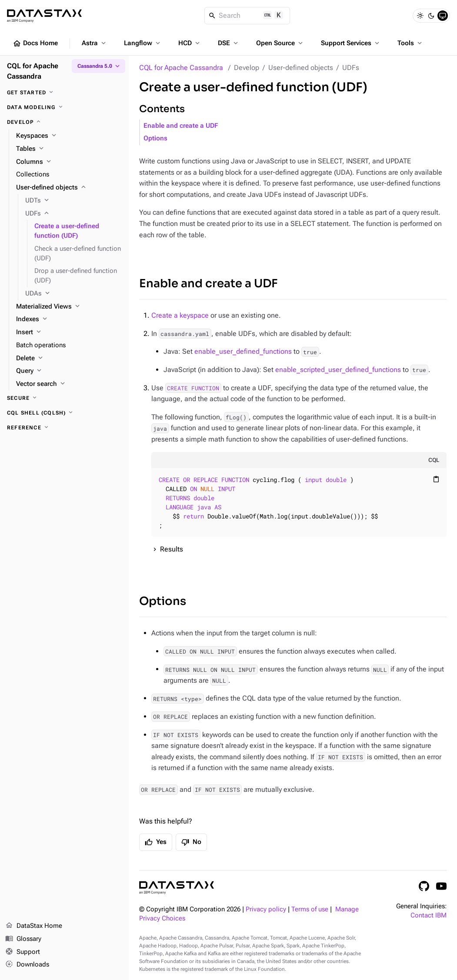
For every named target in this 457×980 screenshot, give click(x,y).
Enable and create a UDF (181, 126)
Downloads (27, 965)
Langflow (143, 43)
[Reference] (64, 428)
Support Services (351, 43)
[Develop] (64, 122)
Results (172, 549)
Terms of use (310, 909)
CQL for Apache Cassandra (181, 68)
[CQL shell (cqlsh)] (64, 413)
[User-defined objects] (69, 188)
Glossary (23, 939)
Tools (410, 43)
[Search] (247, 16)
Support (23, 952)
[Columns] (69, 162)
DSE (229, 43)
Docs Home (35, 43)
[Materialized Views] (69, 307)
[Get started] (64, 93)
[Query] (69, 371)
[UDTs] (73, 201)
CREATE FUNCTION (193, 388)
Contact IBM (429, 915)
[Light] (420, 16)
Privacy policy (266, 909)
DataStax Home (34, 926)
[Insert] (69, 332)
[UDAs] (73, 294)
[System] (443, 16)
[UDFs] (73, 214)
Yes (156, 842)
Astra (95, 43)
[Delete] (69, 359)
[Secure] (64, 398)
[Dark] (431, 16)
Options (155, 138)
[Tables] (69, 149)
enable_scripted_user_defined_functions (338, 370)
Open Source (280, 43)
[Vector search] (69, 384)
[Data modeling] (64, 107)
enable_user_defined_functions (243, 351)
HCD (190, 43)
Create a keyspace (180, 315)
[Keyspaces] (69, 136)
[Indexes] (69, 319)
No (191, 842)
